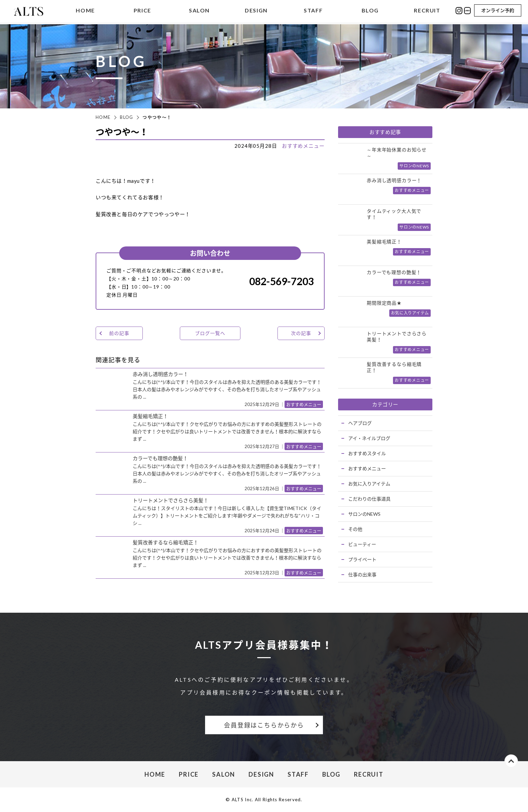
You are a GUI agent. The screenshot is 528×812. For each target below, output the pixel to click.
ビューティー (362, 544)
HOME (85, 11)
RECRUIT (427, 11)
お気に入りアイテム (369, 484)
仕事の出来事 (362, 574)
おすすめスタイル (367, 453)
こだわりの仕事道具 (369, 499)
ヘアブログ (360, 423)
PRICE (142, 11)
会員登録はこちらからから (264, 725)
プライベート (362, 559)
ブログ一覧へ (210, 333)
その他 (355, 529)
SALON (199, 11)
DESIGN (256, 11)
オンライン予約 (498, 11)
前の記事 (119, 333)
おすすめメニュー (303, 146)
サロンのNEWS (364, 514)
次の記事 (301, 333)
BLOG (370, 11)
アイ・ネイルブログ (369, 438)
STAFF (313, 11)
